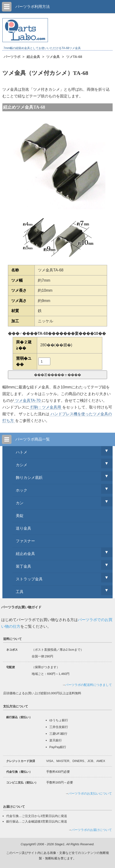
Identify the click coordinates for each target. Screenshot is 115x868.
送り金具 (23, 528)
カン (20, 503)
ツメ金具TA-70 (28, 400)
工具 (20, 592)
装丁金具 (23, 566)
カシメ (22, 465)
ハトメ (22, 452)
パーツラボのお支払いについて (90, 793)
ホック (22, 490)
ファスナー (25, 541)
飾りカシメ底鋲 (29, 478)
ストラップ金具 (29, 579)
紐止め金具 (25, 554)
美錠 (20, 516)
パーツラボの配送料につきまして (89, 685)
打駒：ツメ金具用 (46, 407)
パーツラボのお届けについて (92, 830)
